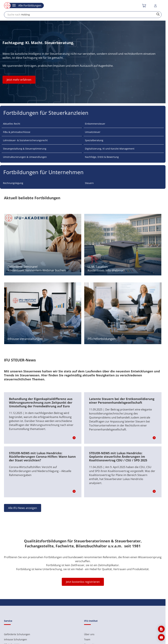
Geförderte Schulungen (17, 634)
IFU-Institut (91, 621)
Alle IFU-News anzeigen (23, 508)
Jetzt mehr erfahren (19, 80)
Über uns (89, 634)
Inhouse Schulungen (15, 639)
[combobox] (83, 15)
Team (87, 639)
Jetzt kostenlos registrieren (83, 582)
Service (8, 621)
